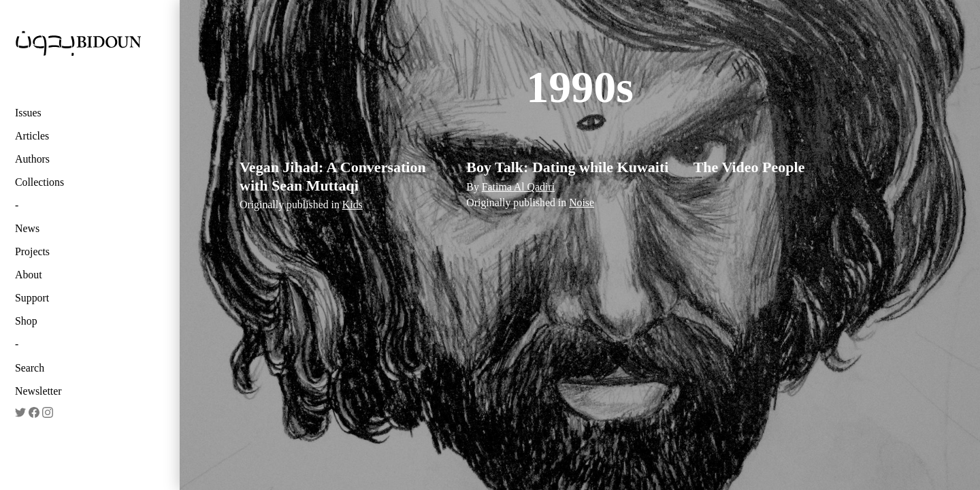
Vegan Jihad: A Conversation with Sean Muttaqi (333, 176)
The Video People (749, 167)
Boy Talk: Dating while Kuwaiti (567, 167)
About (29, 275)
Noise (582, 202)
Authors (32, 159)
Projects (32, 251)
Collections (39, 182)
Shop (26, 321)
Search (30, 368)
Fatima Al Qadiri (518, 187)
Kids (353, 205)
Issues (28, 113)
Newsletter (38, 391)
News (27, 228)
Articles (32, 136)
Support (32, 298)
